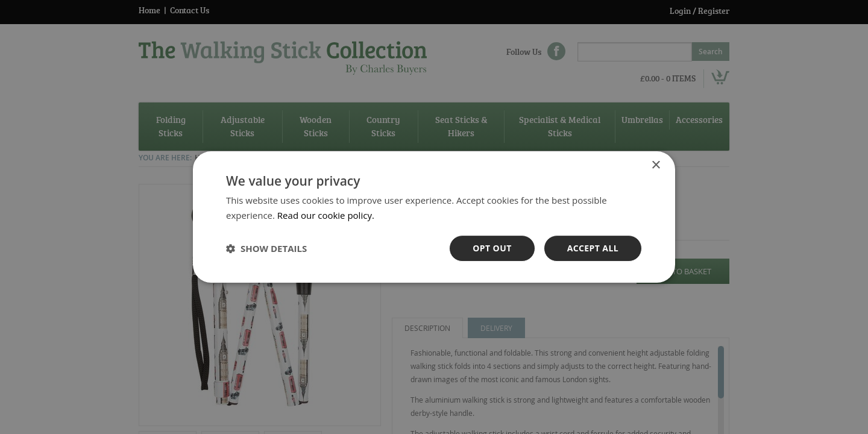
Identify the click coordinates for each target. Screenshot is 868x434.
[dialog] (434, 217)
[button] (266, 248)
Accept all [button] (593, 248)
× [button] (656, 165)
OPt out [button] (492, 248)
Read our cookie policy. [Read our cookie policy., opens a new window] (326, 215)
